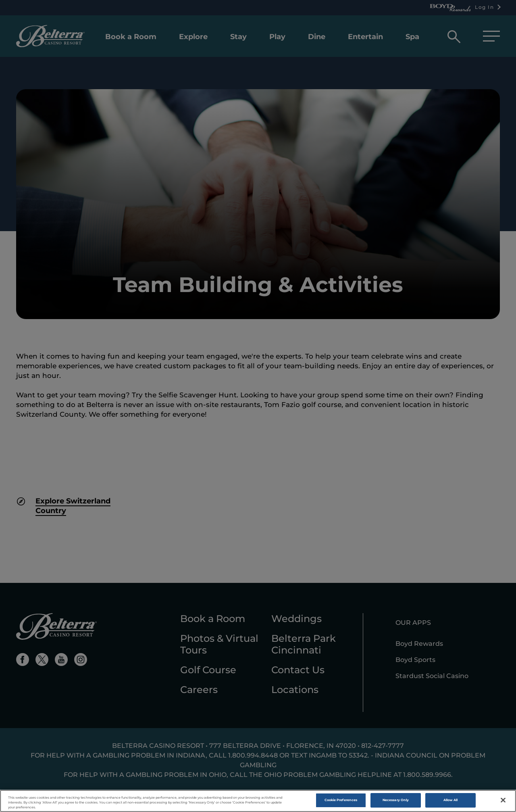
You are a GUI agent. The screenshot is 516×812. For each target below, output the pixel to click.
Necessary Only (396, 802)
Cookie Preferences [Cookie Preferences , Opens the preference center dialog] (341, 802)
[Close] (503, 802)
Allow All (451, 802)
